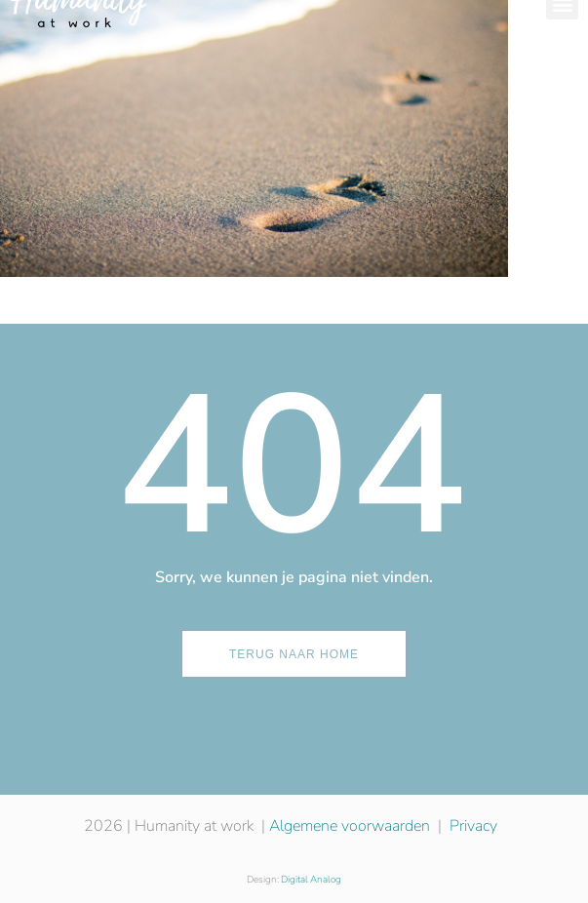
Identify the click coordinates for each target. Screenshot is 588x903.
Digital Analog (311, 880)
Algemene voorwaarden (350, 826)
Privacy (473, 826)
